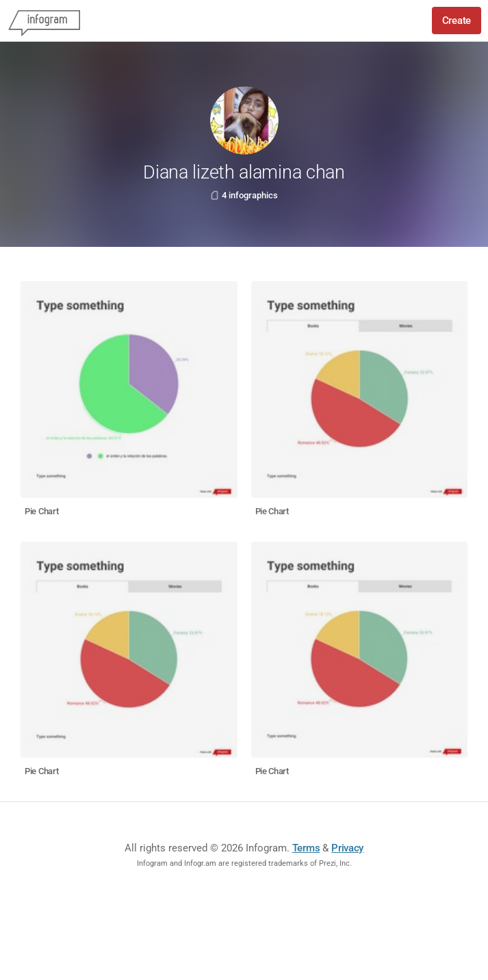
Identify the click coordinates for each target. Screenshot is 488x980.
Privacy (347, 848)
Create (457, 21)
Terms (306, 848)
